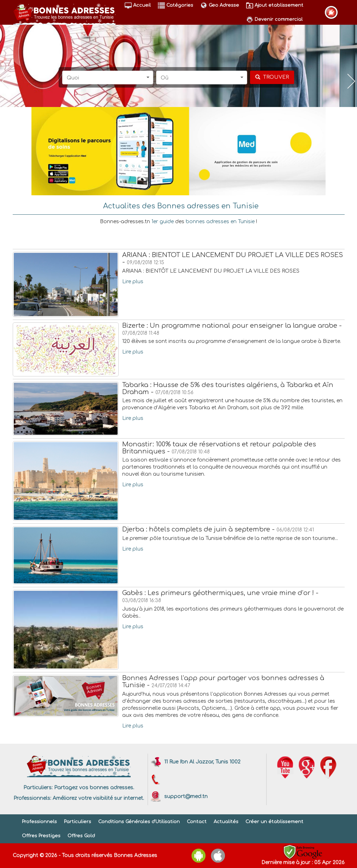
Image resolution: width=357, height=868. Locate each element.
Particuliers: (38, 788)
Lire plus (133, 282)
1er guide (163, 222)
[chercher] (272, 77)
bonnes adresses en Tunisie (220, 222)
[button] (108, 78)
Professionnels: (32, 798)
